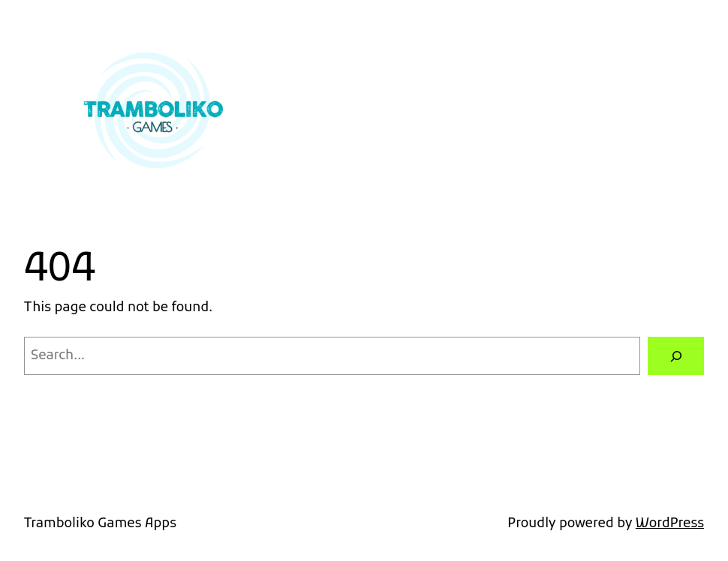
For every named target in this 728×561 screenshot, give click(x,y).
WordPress (670, 524)
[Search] (676, 356)
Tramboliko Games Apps (100, 524)
